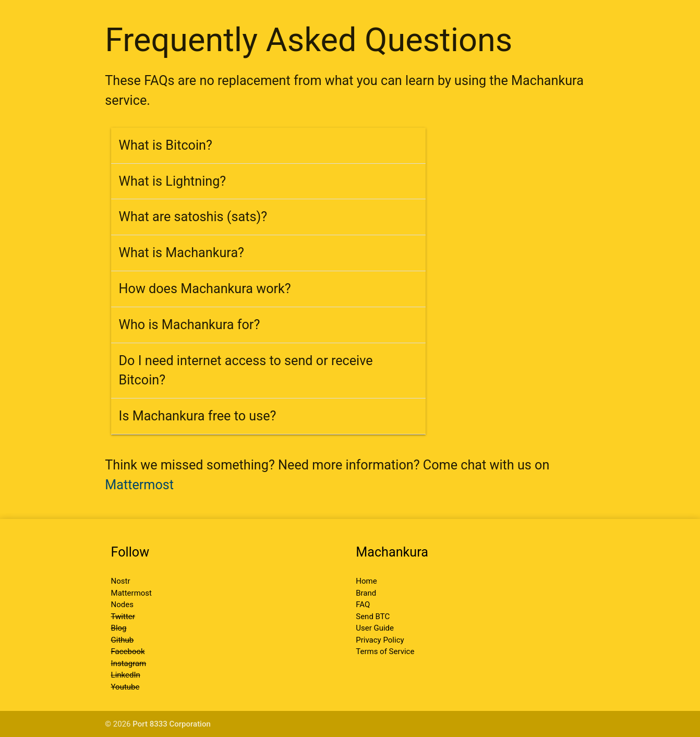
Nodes (122, 605)
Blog (119, 628)
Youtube (125, 687)
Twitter (123, 617)
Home (366, 581)
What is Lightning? (173, 181)
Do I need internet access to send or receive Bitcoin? (246, 371)
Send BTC (373, 617)
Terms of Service (385, 651)
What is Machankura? (182, 253)
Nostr (121, 581)
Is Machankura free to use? (198, 416)
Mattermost (139, 485)
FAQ (363, 605)
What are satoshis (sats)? (193, 217)
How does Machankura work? (205, 289)
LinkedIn (126, 675)
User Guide (375, 628)
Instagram (129, 663)
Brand (366, 593)
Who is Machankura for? (190, 325)
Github (123, 640)
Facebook (128, 651)
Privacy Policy (380, 640)
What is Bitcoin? (166, 145)
